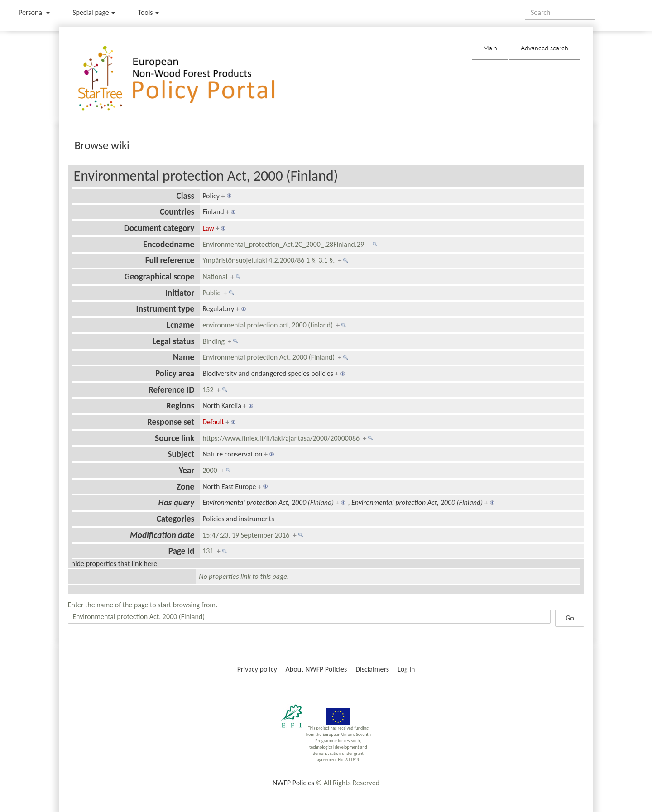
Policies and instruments (238, 519)
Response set (171, 422)
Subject (181, 454)
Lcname (180, 325)
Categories (176, 519)
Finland (213, 212)
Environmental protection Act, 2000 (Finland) (206, 176)
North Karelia (222, 406)
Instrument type (165, 309)
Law (208, 228)
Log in (406, 669)
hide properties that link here (115, 564)
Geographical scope (159, 276)
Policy (211, 196)
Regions (180, 406)
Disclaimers (372, 669)
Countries (177, 212)
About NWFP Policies (316, 669)
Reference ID (171, 390)
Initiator (180, 293)
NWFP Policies (293, 783)
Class (186, 196)
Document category (159, 228)
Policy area (175, 373)
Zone (185, 487)
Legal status (173, 341)
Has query (177, 502)
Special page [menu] (94, 12)
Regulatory (218, 309)
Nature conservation (232, 454)
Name (184, 357)
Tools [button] (148, 12)
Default (213, 422)
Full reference (170, 260)
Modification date (162, 535)
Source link (175, 438)
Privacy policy (257, 669)
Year (187, 470)
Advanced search (544, 48)
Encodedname (169, 244)
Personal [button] (34, 12)
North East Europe (229, 487)
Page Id (182, 551)
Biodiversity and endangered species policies (268, 373)
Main (490, 48)
